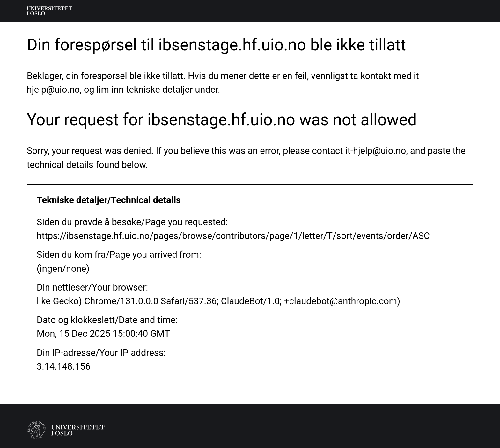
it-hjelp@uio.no (376, 151)
